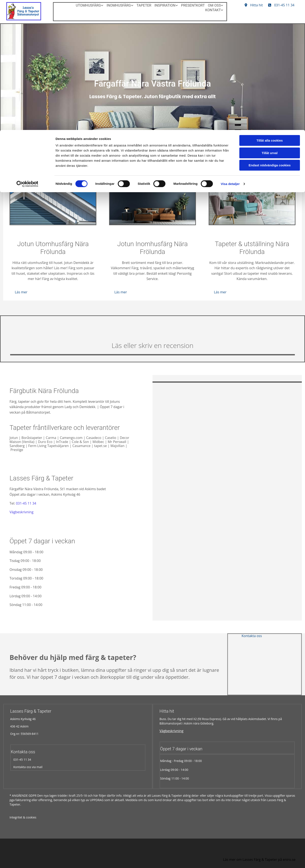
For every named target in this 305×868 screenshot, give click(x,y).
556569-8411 (30, 734)
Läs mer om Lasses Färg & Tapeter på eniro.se (259, 860)
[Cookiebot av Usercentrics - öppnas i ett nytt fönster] (27, 54)
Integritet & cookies (23, 817)
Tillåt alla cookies (270, 10)
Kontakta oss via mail (27, 767)
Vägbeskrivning (21, 512)
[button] (21, 292)
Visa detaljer (230, 54)
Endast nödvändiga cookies (270, 35)
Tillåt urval (270, 23)
